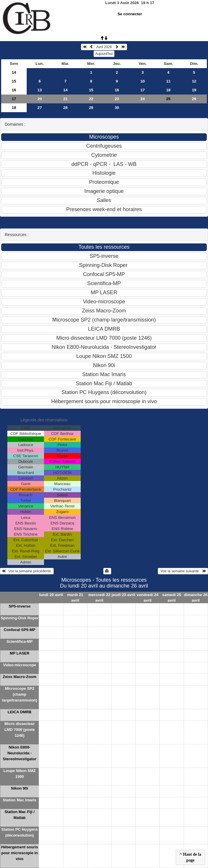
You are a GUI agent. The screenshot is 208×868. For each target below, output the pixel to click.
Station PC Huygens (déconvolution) (20, 832)
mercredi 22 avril (99, 598)
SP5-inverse (19, 606)
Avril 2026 (104, 47)
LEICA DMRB (20, 712)
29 (91, 108)
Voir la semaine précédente (27, 571)
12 (194, 81)
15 (14, 81)
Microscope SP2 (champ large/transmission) (20, 694)
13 (40, 90)
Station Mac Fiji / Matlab (20, 815)
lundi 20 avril (51, 595)
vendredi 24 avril (148, 598)
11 (168, 81)
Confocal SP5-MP (20, 630)
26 (194, 99)
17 (143, 90)
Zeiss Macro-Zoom (20, 677)
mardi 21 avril (75, 598)
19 (194, 90)
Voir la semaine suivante (183, 571)
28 (65, 108)
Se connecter (130, 14)
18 (168, 90)
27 (40, 108)
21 (65, 99)
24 (143, 99)
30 (117, 108)
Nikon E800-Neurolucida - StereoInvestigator (20, 753)
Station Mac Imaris (20, 800)
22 (91, 99)
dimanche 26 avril (196, 598)
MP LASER (20, 653)
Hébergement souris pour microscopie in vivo (20, 853)
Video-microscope (19, 665)
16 (14, 90)
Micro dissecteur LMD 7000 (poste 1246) (20, 730)
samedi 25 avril (172, 598)
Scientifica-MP (20, 641)
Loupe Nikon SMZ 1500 (20, 774)
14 (14, 72)
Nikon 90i (20, 788)
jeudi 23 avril (123, 595)
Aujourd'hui (104, 54)
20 (40, 99)
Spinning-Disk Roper (20, 618)
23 (117, 99)
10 (143, 81)
